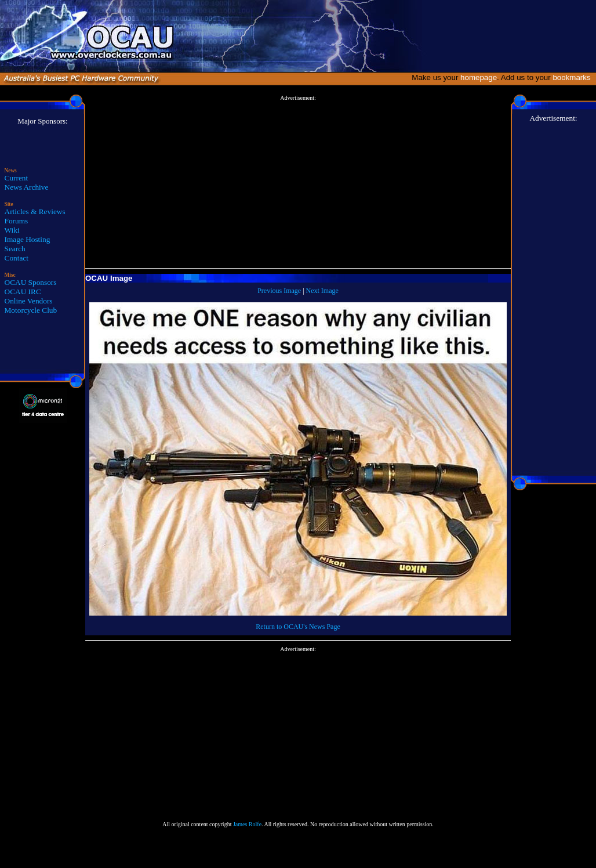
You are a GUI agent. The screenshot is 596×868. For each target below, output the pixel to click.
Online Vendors (29, 301)
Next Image (322, 291)
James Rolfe (247, 824)
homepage (479, 77)
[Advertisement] (298, 182)
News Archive (27, 187)
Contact (17, 258)
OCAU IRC (23, 292)
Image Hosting (28, 239)
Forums (17, 221)
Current (17, 178)
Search (15, 249)
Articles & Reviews (35, 211)
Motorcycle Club (31, 310)
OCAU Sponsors (31, 282)
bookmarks (574, 77)
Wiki (12, 230)
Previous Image (279, 291)
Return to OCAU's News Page (298, 627)
